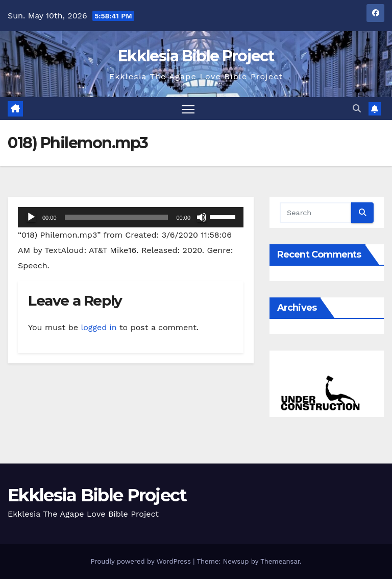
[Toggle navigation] (188, 109)
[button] (357, 109)
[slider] (117, 217)
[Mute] (202, 217)
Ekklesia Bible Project (196, 56)
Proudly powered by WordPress (142, 561)
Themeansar (280, 561)
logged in (99, 327)
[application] (131, 217)
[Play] (31, 217)
